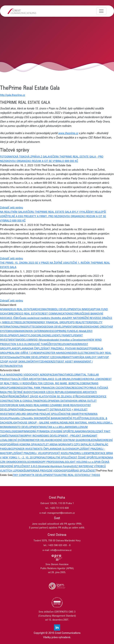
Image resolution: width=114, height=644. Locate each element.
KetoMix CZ (17, 418)
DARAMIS (72, 392)
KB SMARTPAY (76, 414)
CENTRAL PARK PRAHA (36, 388)
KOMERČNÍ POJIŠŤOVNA (74, 418)
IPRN (59, 331)
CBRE (10, 313)
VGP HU (8, 361)
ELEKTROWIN (28, 322)
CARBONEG (15, 388)
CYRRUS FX (93, 388)
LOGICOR (35, 335)
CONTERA (64, 388)
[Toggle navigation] (101, 11)
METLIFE (71, 335)
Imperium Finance (35, 409)
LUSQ (104, 422)
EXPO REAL (75, 322)
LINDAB (63, 422)
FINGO (23, 327)
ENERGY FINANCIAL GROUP (52, 322)
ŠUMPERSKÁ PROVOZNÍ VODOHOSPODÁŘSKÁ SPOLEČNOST (60, 470)
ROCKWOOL (20, 462)
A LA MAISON (8, 375)
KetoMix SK (30, 418)
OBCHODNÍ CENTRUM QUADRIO (68, 440)
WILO (25, 361)
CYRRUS (77, 313)
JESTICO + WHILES (72, 409)
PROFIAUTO (42, 457)
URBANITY (67, 357)
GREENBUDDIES (82, 327)
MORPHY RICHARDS (33, 436)
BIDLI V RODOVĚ (23, 383)
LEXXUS (93, 418)
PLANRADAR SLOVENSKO (62, 449)
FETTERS (87, 322)
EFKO (42, 401)
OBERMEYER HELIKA (37, 440)
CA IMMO (83, 309)
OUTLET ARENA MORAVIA (55, 444)
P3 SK (80, 444)
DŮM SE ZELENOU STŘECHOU (68, 396)
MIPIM (23, 431)
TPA (22, 357)
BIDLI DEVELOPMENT (65, 309)
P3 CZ (73, 444)
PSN (92, 348)
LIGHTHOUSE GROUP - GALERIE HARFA (35, 422)
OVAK (66, 344)
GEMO (40, 327)
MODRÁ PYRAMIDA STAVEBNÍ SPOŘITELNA (52, 431)
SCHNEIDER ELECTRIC (76, 353)
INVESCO (51, 331)
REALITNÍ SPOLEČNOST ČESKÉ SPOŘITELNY (75, 457)
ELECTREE (14, 322)
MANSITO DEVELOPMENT (24, 427)
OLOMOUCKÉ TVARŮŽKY (39, 344)
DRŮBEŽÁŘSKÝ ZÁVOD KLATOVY (31, 396)
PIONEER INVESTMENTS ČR (30, 449)
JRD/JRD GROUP (26, 414)
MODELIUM (24, 340)
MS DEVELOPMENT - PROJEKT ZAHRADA (69, 436)
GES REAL (34, 405)
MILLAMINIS (66, 427)
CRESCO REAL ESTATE (27, 313)
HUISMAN (16, 331)
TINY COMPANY (22, 475)
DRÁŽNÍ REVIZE (89, 318)
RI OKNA (8, 462)
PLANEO (14, 348)
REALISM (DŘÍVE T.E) (21, 353)
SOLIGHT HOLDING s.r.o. (79, 462)
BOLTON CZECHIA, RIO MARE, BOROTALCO (58, 383)
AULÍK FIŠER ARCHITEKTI (28, 379)
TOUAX (58, 475)
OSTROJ (58, 344)
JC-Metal (80, 331)
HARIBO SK (59, 405)
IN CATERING (38, 331)
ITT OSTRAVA (53, 409)
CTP (84, 388)
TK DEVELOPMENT (42, 475)
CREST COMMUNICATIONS (56, 313)
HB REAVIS (72, 405)
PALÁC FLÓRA (92, 444)
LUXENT (55, 335)
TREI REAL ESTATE (73, 475)
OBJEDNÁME (94, 440)
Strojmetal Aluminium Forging (55, 466)
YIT (39, 361)
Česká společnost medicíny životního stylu (43, 318)
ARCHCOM (39, 309)
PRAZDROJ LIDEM (79, 453)
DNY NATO (73, 318)
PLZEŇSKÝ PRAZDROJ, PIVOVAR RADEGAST (63, 348)
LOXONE (45, 335)
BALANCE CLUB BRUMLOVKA (60, 379)
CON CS (54, 388)
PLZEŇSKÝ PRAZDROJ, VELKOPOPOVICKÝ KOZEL (39, 453)
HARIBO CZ (46, 405)
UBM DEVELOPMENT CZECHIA (43, 357)
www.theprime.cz (68, 133)
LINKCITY (24, 335)
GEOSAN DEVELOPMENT (58, 327)
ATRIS (49, 309)
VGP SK (17, 361)
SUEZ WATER (79, 466)
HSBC (22, 409)
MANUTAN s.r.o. (49, 427)
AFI (2, 309)
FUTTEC (31, 327)
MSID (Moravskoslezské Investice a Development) (60, 340)
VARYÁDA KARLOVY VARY (88, 357)
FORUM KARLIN (19, 405)
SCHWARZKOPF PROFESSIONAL (46, 462)
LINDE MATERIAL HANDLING (84, 422)
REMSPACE (40, 353)
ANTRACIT (60, 375)
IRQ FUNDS (69, 331)
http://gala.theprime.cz (13, 95)
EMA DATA (61, 401)
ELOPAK (49, 401)
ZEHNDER (46, 361)
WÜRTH (32, 361)
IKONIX (26, 331)
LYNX (63, 335)
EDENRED (92, 396)
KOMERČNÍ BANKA (48, 418)
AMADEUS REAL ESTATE (18, 309)
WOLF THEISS (92, 475)
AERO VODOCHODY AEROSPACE (35, 375)
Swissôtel (14, 357)
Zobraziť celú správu (12, 207)
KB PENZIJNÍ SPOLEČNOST (51, 414)
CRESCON (76, 388)
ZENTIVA (18, 366)
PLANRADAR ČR (28, 348)
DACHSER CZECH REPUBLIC (50, 392)
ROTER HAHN (55, 353)
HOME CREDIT (100, 327)
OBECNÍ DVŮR (16, 440)
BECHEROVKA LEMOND (92, 379)
